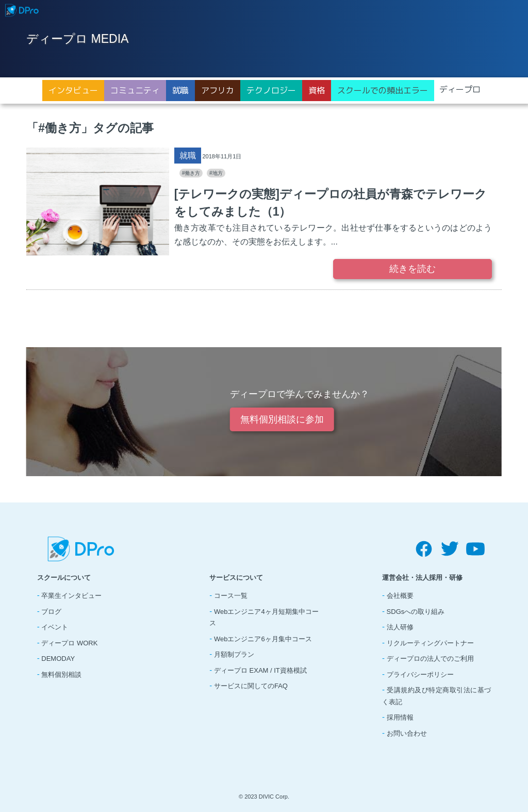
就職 (180, 90)
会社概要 (400, 596)
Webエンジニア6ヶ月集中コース (263, 639)
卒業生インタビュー (71, 596)
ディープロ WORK (69, 643)
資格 (317, 90)
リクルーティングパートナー (430, 643)
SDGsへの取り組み (416, 612)
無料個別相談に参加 (282, 419)
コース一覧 (231, 596)
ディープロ (460, 89)
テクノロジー (271, 90)
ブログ (51, 612)
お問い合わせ (407, 733)
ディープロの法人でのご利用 (430, 659)
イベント (55, 627)
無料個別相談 (61, 675)
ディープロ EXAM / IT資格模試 (260, 670)
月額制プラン (234, 654)
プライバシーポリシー (420, 675)
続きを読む (412, 269)
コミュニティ (135, 90)
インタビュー (73, 90)
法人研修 (400, 627)
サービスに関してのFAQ (251, 686)
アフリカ (218, 90)
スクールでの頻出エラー (383, 90)
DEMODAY (58, 659)
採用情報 (400, 717)
